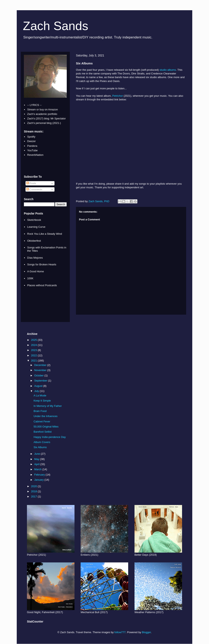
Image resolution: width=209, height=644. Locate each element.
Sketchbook (34, 220)
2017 (34, 496)
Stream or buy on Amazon (42, 109)
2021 (34, 361)
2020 (34, 486)
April (37, 464)
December (41, 365)
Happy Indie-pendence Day (50, 437)
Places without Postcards (42, 285)
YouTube (32, 150)
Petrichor (118, 96)
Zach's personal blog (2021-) (44, 123)
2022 (34, 355)
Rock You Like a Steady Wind (45, 234)
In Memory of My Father (48, 406)
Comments (34, 189)
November (41, 370)
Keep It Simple (42, 401)
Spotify (31, 137)
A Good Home (36, 271)
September (41, 381)
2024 (34, 345)
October (39, 375)
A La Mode (40, 395)
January (39, 480)
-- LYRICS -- (34, 105)
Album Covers (42, 442)
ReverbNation (35, 155)
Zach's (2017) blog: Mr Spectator (46, 118)
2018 (34, 491)
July (37, 391)
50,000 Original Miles (46, 427)
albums (172, 70)
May (37, 459)
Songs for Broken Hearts (42, 264)
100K (30, 278)
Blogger (146, 632)
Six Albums (40, 447)
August (39, 386)
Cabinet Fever (42, 421)
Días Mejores (35, 258)
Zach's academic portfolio (42, 114)
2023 (34, 350)
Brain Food (40, 411)
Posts (31, 183)
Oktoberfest (34, 241)
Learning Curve (36, 227)
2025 (34, 340)
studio (163, 70)
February (40, 475)
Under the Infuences (45, 416)
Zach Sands (56, 26)
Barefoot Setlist (42, 432)
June (38, 454)
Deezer (31, 141)
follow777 (120, 632)
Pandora (32, 146)
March (38, 469)
